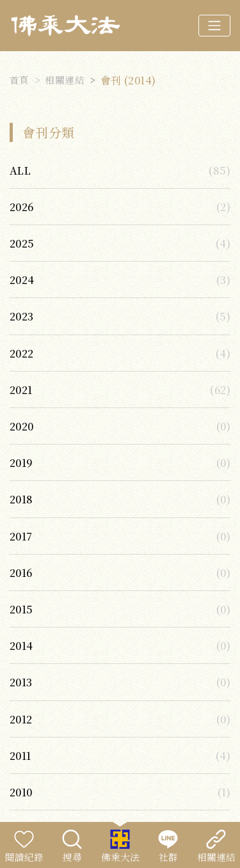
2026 (22, 207)
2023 (22, 316)
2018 (21, 499)
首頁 (20, 80)
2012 (21, 719)
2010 (21, 792)
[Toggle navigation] (214, 26)
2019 (21, 462)
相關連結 (65, 80)
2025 (22, 243)
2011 (20, 755)
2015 (21, 609)
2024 (22, 280)
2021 (21, 390)
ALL (20, 170)
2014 (21, 645)
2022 (22, 353)
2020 (22, 426)
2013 (21, 682)
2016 (21, 572)
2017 (21, 536)
